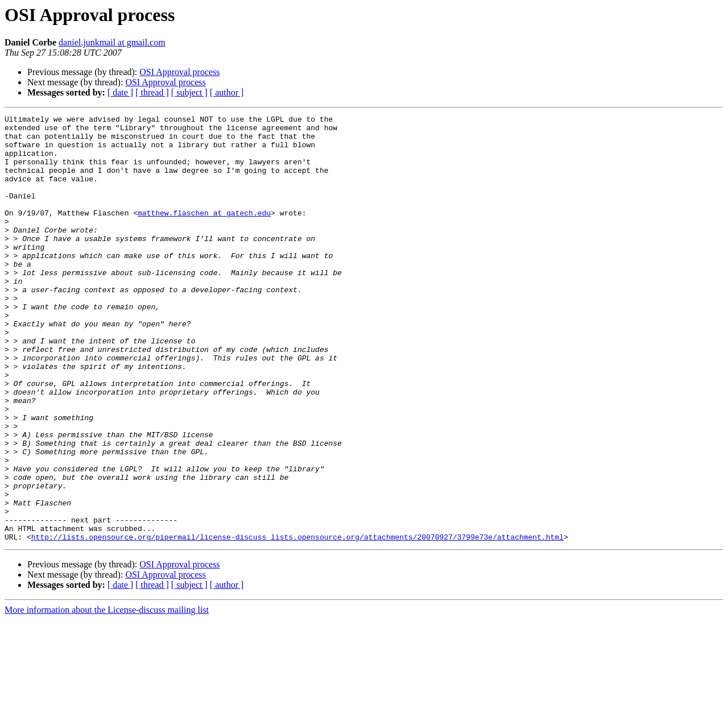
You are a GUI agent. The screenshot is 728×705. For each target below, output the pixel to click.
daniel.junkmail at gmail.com (112, 42)
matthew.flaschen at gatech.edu (204, 233)
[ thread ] (152, 92)
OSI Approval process (179, 72)
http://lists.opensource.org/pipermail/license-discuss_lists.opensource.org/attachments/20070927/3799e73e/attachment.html (297, 622)
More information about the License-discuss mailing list (107, 695)
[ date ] (120, 92)
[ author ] (227, 92)
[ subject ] (189, 92)
